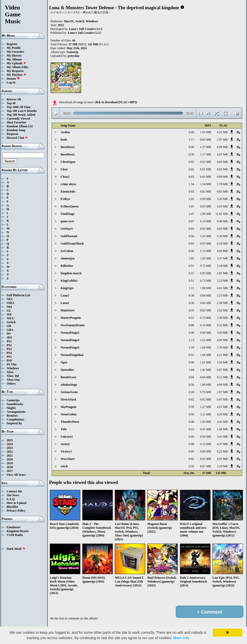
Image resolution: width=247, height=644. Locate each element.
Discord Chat (17, 138)
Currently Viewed (18, 119)
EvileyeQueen (70, 206)
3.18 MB (222, 266)
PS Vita (12, 364)
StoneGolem (69, 414)
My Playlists (16, 75)
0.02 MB (205, 162)
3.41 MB (222, 437)
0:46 (191, 362)
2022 (10, 452)
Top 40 (11, 103)
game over (67, 221)
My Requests (15, 71)
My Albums (14, 59)
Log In (11, 82)
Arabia (65, 132)
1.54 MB (205, 184)
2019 (10, 463)
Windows (13, 368)
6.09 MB (222, 147)
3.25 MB (222, 295)
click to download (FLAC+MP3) (116, 102)
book (64, 140)
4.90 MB (222, 385)
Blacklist (12, 507)
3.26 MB (222, 199)
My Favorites (15, 52)
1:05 (191, 199)
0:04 (191, 377)
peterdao (74, 56)
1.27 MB (205, 407)
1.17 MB (205, 154)
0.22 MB (222, 325)
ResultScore (68, 377)
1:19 (191, 347)
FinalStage (68, 214)
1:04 (191, 370)
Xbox (10, 372)
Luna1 (65, 295)
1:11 (191, 288)
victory (65, 444)
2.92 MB (222, 310)
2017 (10, 471)
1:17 (191, 140)
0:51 (191, 266)
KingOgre (67, 288)
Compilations (15, 419)
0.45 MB (205, 429)
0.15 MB (205, 444)
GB (9, 326)
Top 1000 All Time (19, 107)
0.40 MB (222, 221)
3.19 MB (222, 466)
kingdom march (71, 273)
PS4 (9, 353)
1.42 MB (205, 370)
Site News (13, 495)
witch (64, 466)
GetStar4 (67, 229)
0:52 (191, 355)
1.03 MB (205, 422)
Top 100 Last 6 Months (22, 111)
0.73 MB (205, 281)
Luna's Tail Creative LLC (86, 29)
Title (64, 429)
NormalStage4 (70, 340)
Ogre (64, 362)
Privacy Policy (16, 511)
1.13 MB (205, 251)
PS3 (9, 349)
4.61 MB (222, 288)
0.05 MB (222, 162)
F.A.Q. (11, 499)
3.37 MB (222, 258)
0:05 (191, 451)
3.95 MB (222, 333)
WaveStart (68, 459)
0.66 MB (205, 303)
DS (9, 334)
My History (14, 56)
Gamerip (72, 52)
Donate (13, 79)
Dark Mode (16, 549)
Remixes (12, 416)
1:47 (191, 214)
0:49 (191, 147)
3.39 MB (222, 318)
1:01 (191, 206)
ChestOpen (68, 162)
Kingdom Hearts (18, 531)
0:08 (191, 325)
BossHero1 (68, 147)
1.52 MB (205, 340)
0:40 (191, 132)
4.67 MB (222, 154)
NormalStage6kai (72, 355)
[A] (31, 126)
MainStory (68, 310)
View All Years (16, 475)
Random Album (17, 126)
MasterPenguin (71, 318)
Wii (9, 314)
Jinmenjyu (68, 258)
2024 (10, 444)
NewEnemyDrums (73, 325)
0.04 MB (205, 377)
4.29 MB (222, 414)
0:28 (191, 392)
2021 (10, 456)
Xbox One (13, 380)
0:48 (191, 333)
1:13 (191, 340)
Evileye (65, 199)
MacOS (69, 21)
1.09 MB (205, 385)
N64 (9, 307)
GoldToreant (69, 236)
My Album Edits (18, 67)
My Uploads (16, 63)
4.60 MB (222, 251)
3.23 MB (222, 281)
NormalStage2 (70, 333)
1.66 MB (205, 347)
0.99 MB (205, 199)
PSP (9, 361)
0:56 (191, 236)
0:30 (191, 295)
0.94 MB (205, 437)
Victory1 (66, 451)
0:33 (191, 310)
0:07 (191, 221)
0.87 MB (205, 466)
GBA (10, 330)
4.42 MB (222, 422)
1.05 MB (205, 258)
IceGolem (67, 251)
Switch (11, 322)
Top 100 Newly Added (21, 115)
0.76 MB (205, 392)
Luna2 (65, 303)
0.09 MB (205, 451)
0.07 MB (222, 399)
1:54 (191, 184)
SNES (10, 303)
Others (11, 384)
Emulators (14, 527)
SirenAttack (69, 399)
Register (12, 44)
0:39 (191, 154)
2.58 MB (222, 303)
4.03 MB (222, 206)
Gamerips (13, 400)
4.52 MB (222, 132)
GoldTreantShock (72, 244)
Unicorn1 (67, 437)
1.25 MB (205, 236)
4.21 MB (222, 355)
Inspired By (14, 423)
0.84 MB (205, 295)
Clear (64, 169)
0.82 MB (205, 140)
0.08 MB (222, 177)
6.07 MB (222, 370)
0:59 (191, 407)
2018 (10, 467)
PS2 (9, 345)
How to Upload (16, 503)
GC (9, 311)
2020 (10, 459)
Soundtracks (15, 404)
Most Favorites (16, 122)
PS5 (9, 357)
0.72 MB (205, 266)
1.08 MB (205, 288)
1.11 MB (206, 414)
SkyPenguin (68, 407)
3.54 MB (222, 362)
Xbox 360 (13, 376)
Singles (11, 408)
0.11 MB (222, 377)
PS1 (9, 341)
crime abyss (68, 184)
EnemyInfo (68, 192)
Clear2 (65, 177)
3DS (9, 337)
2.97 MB (222, 140)
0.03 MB (222, 169)
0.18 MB (222, 244)
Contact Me (14, 491)
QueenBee (67, 370)
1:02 (191, 258)
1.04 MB (205, 355)
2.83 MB (222, 273)
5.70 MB (222, 347)
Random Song (16, 130)
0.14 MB (205, 221)
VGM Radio (15, 535)
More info (181, 638)
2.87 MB (222, 392)
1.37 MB (205, 147)
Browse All (14, 99)
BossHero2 (68, 154)
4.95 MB (222, 340)
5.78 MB (222, 184)
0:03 (191, 177)
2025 (10, 440)
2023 (10, 448)
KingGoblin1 (69, 281)
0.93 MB (205, 206)
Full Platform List (19, 295)
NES (10, 299)
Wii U (10, 318)
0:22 (191, 429)
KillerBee (67, 266)
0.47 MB (222, 444)
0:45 (191, 437)
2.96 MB (205, 214)
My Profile (14, 48)
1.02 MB (205, 132)
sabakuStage (69, 385)
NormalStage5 (70, 347)
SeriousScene (69, 392)
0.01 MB (205, 169)
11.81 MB (222, 214)
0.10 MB (205, 325)
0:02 (191, 162)
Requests (13, 134)
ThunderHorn (70, 422)
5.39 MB (222, 236)
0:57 (191, 273)
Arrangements (16, 412)
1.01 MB (205, 362)
